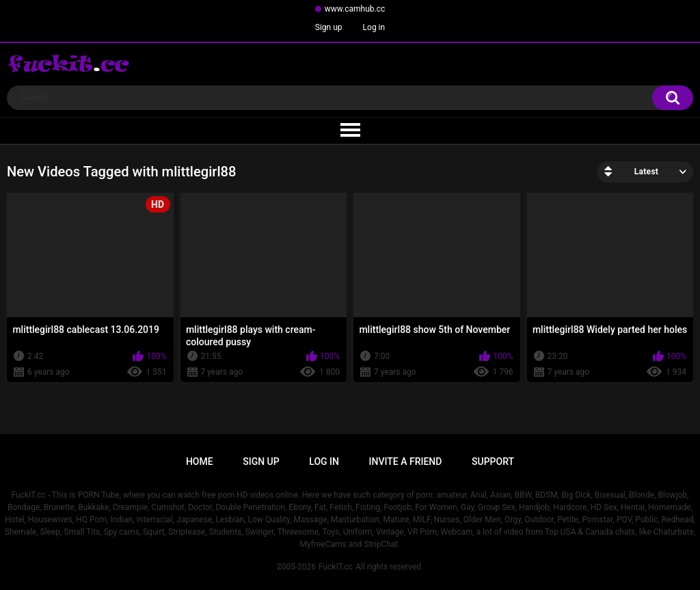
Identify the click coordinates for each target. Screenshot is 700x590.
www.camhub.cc (355, 9)
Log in (374, 27)
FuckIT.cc (336, 567)
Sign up (329, 27)
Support (493, 461)
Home (200, 461)
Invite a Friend (406, 461)
